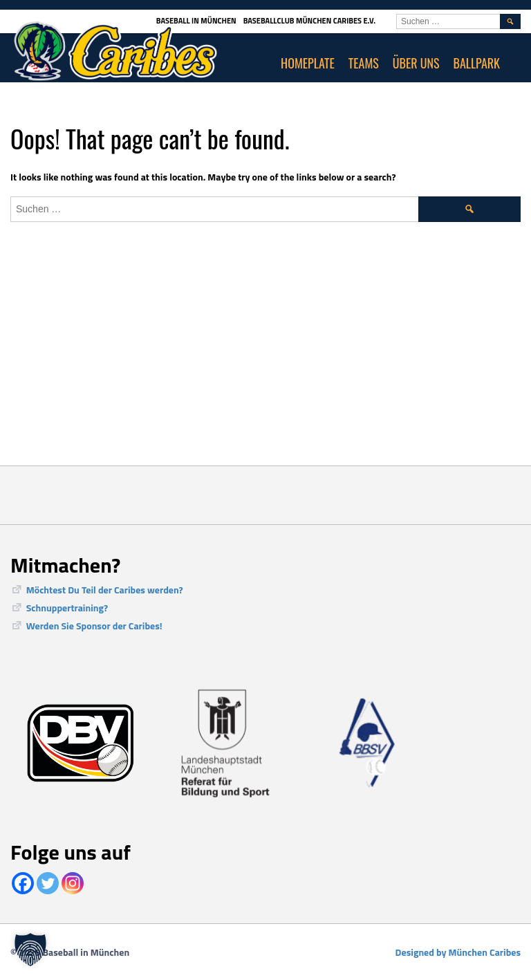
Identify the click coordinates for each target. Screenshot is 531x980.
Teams (364, 63)
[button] (30, 950)
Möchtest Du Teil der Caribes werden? (105, 590)
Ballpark (477, 63)
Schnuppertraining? (67, 608)
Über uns (416, 63)
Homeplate (308, 63)
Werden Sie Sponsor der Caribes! (94, 626)
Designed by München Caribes (458, 952)
